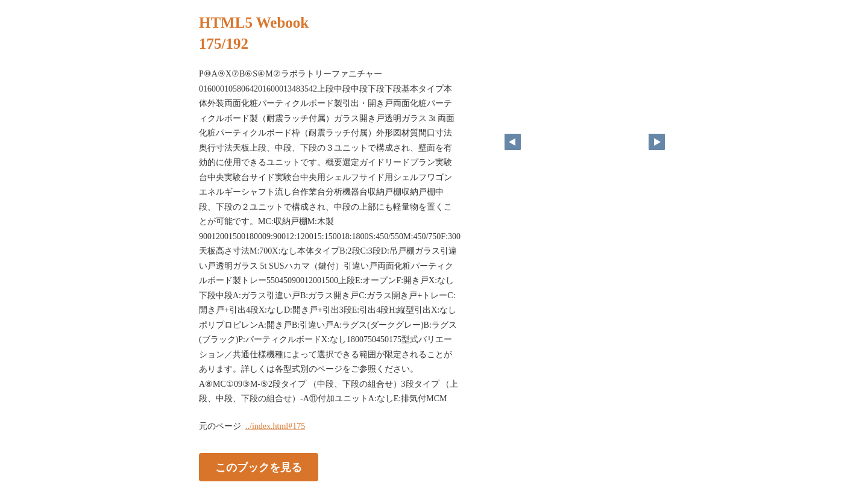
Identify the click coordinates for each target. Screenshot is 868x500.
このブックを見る (259, 467)
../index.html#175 (275, 426)
